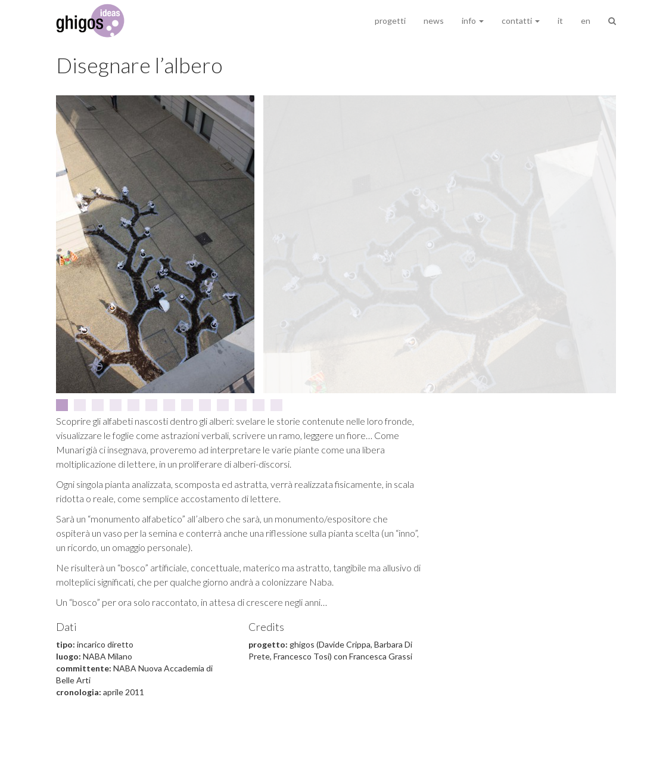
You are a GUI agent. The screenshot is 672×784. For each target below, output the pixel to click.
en (586, 21)
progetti (390, 21)
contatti (521, 21)
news (434, 21)
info (473, 21)
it (560, 21)
